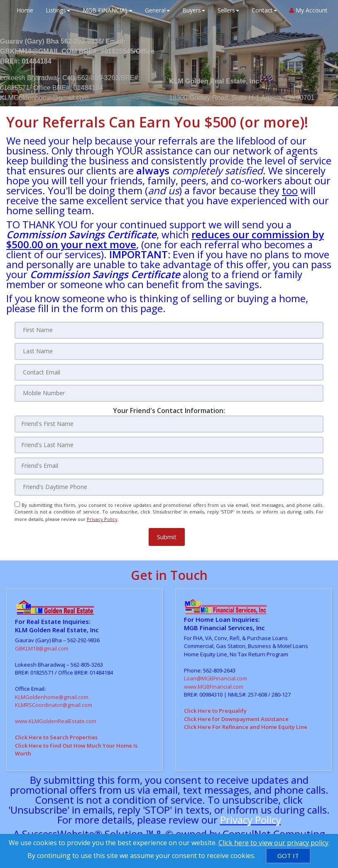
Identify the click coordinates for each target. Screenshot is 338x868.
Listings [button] (56, 10)
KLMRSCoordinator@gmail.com (54, 700)
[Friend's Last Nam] (169, 443)
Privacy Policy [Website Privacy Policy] (102, 515)
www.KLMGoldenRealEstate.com (56, 716)
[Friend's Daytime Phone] (169, 485)
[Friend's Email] (169, 464)
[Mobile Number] (169, 392)
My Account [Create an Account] (306, 10)
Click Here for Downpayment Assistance (236, 714)
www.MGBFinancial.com (214, 682)
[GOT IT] (288, 856)
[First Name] (169, 330)
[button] (167, 532)
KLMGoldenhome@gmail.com (52, 692)
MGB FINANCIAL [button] (105, 10)
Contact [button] (262, 10)
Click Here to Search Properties (56, 732)
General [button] (155, 10)
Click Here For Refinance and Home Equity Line (246, 722)
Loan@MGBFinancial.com (216, 673)
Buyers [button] (192, 10)
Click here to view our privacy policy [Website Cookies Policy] (273, 843)
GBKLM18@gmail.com (42, 643)
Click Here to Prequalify (215, 706)
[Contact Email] (169, 372)
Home (23, 10)
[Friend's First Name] (169, 423)
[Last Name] (169, 351)
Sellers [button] (226, 10)
